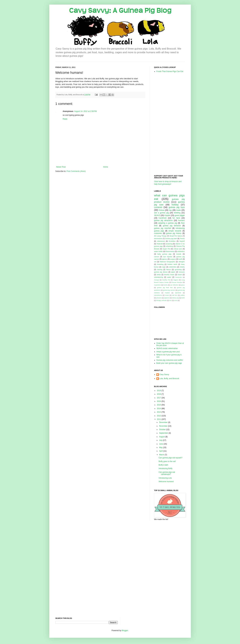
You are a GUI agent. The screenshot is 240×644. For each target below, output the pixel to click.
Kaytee (167, 215)
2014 (159, 409)
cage (164, 267)
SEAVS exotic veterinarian (167, 348)
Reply (65, 119)
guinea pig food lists (165, 288)
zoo (170, 300)
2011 (159, 419)
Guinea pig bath (171, 239)
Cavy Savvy (164, 375)
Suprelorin (157, 285)
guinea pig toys (177, 207)
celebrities (173, 267)
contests (158, 207)
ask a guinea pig (161, 213)
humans (181, 220)
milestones (161, 241)
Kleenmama (170, 251)
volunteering (159, 277)
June (161, 444)
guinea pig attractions (163, 220)
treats (178, 210)
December (164, 422)
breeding (160, 264)
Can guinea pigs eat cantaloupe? (167, 473)
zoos (176, 300)
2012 (159, 416)
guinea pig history (174, 233)
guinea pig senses (169, 290)
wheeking (170, 246)
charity (182, 267)
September (164, 433)
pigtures (167, 298)
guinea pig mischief (163, 228)
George (157, 280)
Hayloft (182, 241)
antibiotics (181, 251)
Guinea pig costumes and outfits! (170, 360)
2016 (159, 401)
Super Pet (166, 249)
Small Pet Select (176, 236)
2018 (159, 394)
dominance (158, 239)
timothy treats (169, 275)
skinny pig (175, 298)
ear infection (174, 285)
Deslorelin (179, 277)
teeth (183, 298)
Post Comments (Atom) (76, 171)
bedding (177, 213)
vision (180, 275)
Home (106, 167)
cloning (160, 269)
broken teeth (172, 264)
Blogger (125, 631)
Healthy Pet (166, 280)
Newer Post (61, 167)
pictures (159, 298)
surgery (173, 259)
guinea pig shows (161, 272)
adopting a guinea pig (168, 223)
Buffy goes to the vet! (167, 461)
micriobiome (158, 295)
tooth (180, 259)
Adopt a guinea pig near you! (168, 352)
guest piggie (180, 215)
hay (170, 210)
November (164, 426)
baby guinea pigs (164, 254)
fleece (169, 269)
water (169, 277)
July (161, 440)
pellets (183, 295)
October (163, 430)
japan (173, 272)
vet (155, 262)
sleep (159, 275)
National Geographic (167, 262)
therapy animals (161, 300)
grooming (178, 269)
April (161, 451)
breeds (179, 254)
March (162, 455)
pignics (165, 259)
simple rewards (175, 231)
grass (183, 285)
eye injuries (168, 257)
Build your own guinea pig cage (169, 363)
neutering (169, 244)
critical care (178, 249)
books (165, 285)
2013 (159, 412)
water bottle (158, 251)
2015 (159, 405)
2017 (159, 398)
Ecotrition (172, 241)
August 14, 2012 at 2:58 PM (85, 111)
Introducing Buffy (165, 468)
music (167, 295)
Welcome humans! (166, 482)
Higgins (176, 280)
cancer (157, 257)
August (162, 437)
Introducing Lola (165, 478)
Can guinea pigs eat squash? (170, 458)
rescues (182, 272)
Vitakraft (160, 244)
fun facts (176, 218)
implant (167, 293)
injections (178, 293)
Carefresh (163, 218)
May (161, 447)
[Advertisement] (166, 124)
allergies (182, 262)
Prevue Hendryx (177, 282)
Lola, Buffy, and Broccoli (169, 378)
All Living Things (160, 236)
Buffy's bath (163, 465)
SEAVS (157, 215)
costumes (158, 233)
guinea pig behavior (172, 226)
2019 (159, 391)
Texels (182, 239)
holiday (175, 205)
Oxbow (162, 210)
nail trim (175, 295)
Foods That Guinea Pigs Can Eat (170, 71)
